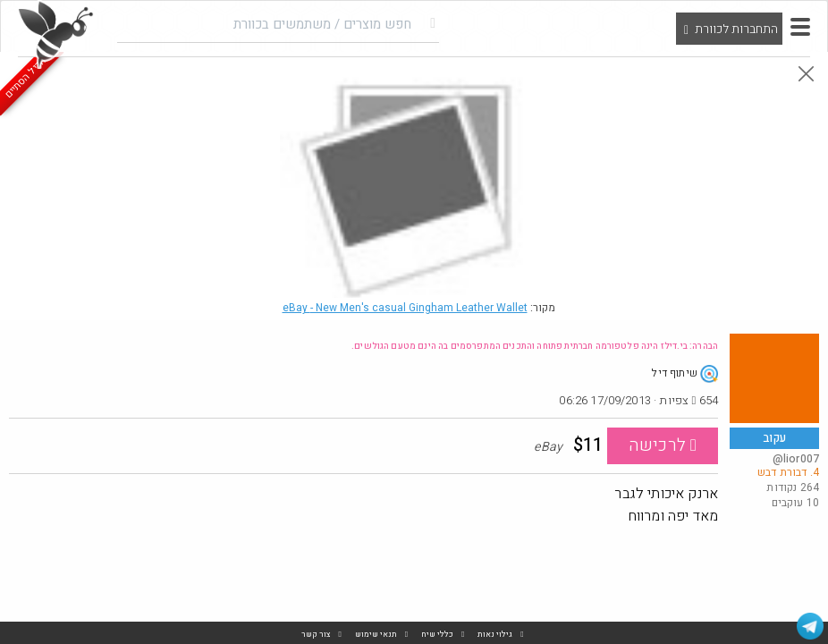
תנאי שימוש (376, 635)
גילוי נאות (495, 635)
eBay (405, 308)
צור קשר (316, 635)
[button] (800, 27)
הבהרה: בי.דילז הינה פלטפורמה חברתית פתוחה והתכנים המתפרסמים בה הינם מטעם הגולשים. (535, 346)
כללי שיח (437, 635)
